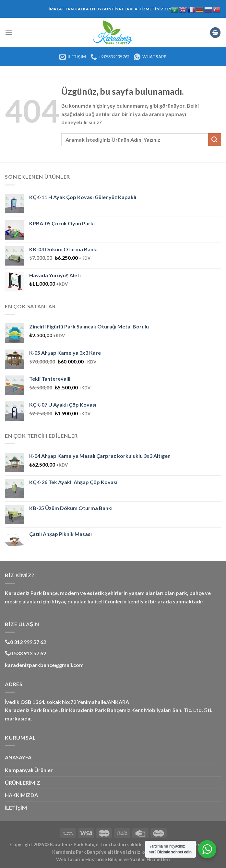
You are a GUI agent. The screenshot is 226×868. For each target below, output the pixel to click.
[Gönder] (215, 140)
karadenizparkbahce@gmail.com (44, 665)
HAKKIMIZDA (21, 795)
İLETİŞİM (16, 808)
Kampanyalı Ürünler (29, 770)
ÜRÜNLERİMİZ (23, 783)
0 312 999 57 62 (25, 642)
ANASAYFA (18, 757)
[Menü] (9, 33)
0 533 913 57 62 (25, 653)
